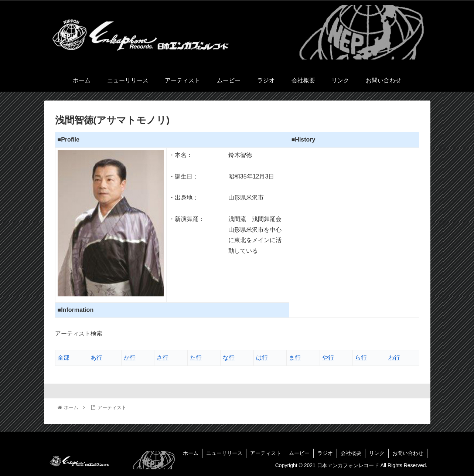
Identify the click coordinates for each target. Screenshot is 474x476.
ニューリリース (224, 453)
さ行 (163, 358)
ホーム (191, 453)
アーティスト (266, 453)
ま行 (295, 358)
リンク (377, 453)
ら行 (361, 358)
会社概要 (351, 453)
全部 (64, 358)
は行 (262, 358)
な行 (229, 358)
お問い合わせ (408, 453)
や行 (328, 358)
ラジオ (325, 453)
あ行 (96, 358)
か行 (130, 358)
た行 (196, 358)
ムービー (299, 453)
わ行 (394, 358)
